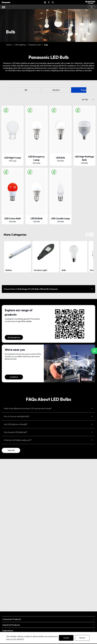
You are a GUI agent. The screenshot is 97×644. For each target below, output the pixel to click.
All (26, 90)
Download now (14, 337)
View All (11, 450)
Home (9, 45)
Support (53, 2)
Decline (82, 638)
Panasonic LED (35, 45)
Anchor (56, 90)
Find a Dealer (49, 2)
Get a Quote (45, 2)
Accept (66, 638)
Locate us (14, 377)
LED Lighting (20, 45)
